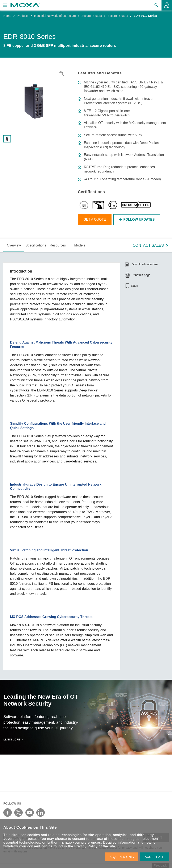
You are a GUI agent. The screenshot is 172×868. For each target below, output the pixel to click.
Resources (58, 245)
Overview (14, 245)
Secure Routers (92, 16)
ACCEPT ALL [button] (154, 857)
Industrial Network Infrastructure (55, 16)
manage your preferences (80, 842)
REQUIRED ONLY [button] (122, 857)
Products (23, 16)
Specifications (36, 245)
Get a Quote (95, 219)
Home (7, 16)
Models (80, 245)
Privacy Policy (86, 846)
